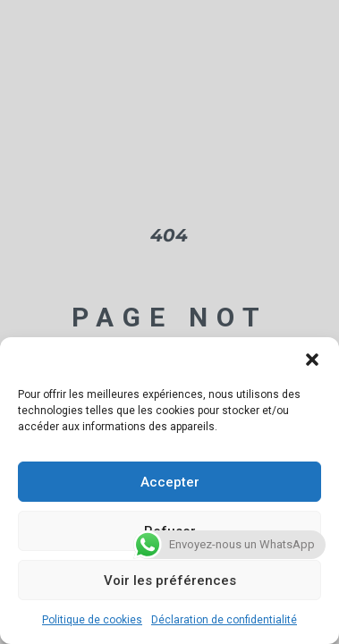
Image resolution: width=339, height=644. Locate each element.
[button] (312, 360)
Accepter (170, 482)
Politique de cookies (92, 620)
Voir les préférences (170, 580)
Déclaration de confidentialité (224, 620)
